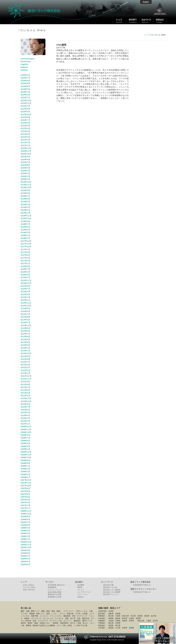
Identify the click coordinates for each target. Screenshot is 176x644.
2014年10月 (26, 306)
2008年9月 (25, 460)
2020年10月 (26, 154)
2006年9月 (25, 517)
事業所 (80, 587)
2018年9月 (25, 221)
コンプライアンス (84, 592)
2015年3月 (25, 294)
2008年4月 (25, 469)
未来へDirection (29, 590)
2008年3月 (25, 472)
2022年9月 (25, 117)
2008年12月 (26, 452)
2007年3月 (25, 502)
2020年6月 (25, 165)
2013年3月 (25, 345)
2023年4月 (25, 112)
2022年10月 (26, 114)
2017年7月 (25, 249)
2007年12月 (26, 480)
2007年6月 (25, 494)
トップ (147, 35)
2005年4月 (25, 564)
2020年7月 (25, 162)
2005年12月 (26, 542)
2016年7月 (25, 269)
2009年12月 (26, 427)
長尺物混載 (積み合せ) (56, 585)
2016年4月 (25, 275)
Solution (24, 70)
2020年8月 (25, 159)
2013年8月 (25, 331)
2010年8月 (25, 404)
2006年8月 (25, 519)
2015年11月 (26, 280)
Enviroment (26, 61)
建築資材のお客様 (55, 594)
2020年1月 (25, 179)
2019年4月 (25, 204)
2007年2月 (25, 505)
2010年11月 (26, 398)
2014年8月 (25, 311)
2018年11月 (26, 216)
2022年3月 (25, 131)
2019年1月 (25, 213)
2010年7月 (25, 407)
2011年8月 (25, 384)
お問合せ (81, 597)
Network (24, 67)
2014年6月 (25, 317)
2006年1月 (25, 539)
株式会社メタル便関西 (112, 592)
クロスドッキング (55, 590)
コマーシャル (82, 594)
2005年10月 (26, 547)
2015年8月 (25, 286)
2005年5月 (25, 562)
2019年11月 (26, 185)
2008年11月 (26, 455)
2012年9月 (25, 356)
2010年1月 (25, 424)
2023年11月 (26, 103)
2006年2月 (25, 536)
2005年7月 (25, 556)
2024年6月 (25, 86)
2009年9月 (25, 435)
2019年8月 (25, 193)
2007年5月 (25, 497)
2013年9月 (25, 328)
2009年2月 (25, 449)
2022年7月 (25, 120)
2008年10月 (26, 457)
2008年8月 (25, 463)
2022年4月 (25, 128)
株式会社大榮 (108, 585)
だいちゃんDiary (29, 587)
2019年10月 (26, 187)
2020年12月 (26, 148)
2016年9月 (25, 266)
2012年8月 (25, 359)
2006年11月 (26, 511)
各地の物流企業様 (55, 592)
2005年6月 (25, 559)
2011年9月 (25, 382)
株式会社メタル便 (110, 587)
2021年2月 (25, 142)
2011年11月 (26, 379)
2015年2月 (25, 297)
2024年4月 (25, 92)
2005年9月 (25, 550)
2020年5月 (25, 168)
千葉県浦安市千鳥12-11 (142, 585)
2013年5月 (25, 339)
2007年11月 (26, 483)
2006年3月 (25, 533)
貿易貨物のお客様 (55, 597)
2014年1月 (25, 322)
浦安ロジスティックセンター (144, 589)
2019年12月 (26, 182)
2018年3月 (25, 232)
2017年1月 (25, 263)
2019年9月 (25, 190)
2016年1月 (25, 277)
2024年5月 (25, 89)
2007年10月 (26, 486)
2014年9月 (25, 308)
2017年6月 (25, 252)
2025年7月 (25, 78)
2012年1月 (25, 373)
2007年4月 (25, 500)
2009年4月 (25, 443)
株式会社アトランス (111, 594)
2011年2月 (25, 396)
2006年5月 (25, 528)
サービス (49, 582)
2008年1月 (25, 477)
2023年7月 (25, 106)
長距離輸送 (52, 587)
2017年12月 (26, 241)
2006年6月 (25, 525)
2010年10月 (26, 401)
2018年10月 (26, 218)
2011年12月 (26, 376)
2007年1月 (25, 508)
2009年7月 (25, 438)
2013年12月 (26, 325)
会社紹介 (79, 582)
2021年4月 (25, 137)
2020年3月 (25, 173)
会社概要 (81, 585)
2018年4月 (25, 230)
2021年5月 (25, 134)
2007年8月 (25, 491)
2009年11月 (26, 429)
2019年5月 (25, 202)
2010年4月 (25, 415)
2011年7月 (25, 387)
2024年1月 (25, 97)
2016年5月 (25, 272)
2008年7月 (25, 466)
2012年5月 (25, 365)
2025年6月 (25, 81)
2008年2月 (25, 474)
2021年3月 (25, 140)
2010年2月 (25, 421)
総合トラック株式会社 (46, 12)
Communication (28, 59)
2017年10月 (26, 247)
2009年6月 (25, 441)
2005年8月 (25, 553)
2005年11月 (26, 545)
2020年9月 (25, 157)
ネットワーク (107, 582)
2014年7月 (25, 314)
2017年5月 (25, 255)
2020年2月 (25, 176)
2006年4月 (25, 531)
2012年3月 (25, 370)
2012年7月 (25, 362)
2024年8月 (25, 83)
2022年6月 (25, 123)
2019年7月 (25, 196)
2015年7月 (25, 289)
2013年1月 (25, 351)
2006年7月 (25, 522)
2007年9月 (25, 488)
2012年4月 (25, 367)
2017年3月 (25, 261)
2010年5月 (25, 412)
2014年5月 (25, 320)
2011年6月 (25, 390)
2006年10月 (26, 514)
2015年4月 (25, 292)
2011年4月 (25, 393)
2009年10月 (26, 432)
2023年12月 (26, 100)
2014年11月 (26, 303)
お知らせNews (29, 585)
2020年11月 (26, 151)
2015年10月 (26, 283)
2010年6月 (25, 410)
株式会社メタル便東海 (112, 590)
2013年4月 (25, 342)
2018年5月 (25, 227)
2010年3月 (25, 418)
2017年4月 (25, 258)
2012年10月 (26, 353)
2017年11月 (26, 244)
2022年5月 (25, 126)
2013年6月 (25, 337)
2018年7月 (25, 224)
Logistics (25, 64)
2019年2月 (25, 210)
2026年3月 (25, 75)
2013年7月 (25, 334)
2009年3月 (25, 446)
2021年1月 (25, 145)
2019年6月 (25, 199)
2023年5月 (25, 109)
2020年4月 (25, 171)
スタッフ (81, 590)
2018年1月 (25, 238)
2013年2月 (25, 348)
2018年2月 (25, 235)
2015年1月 (25, 300)
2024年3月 (25, 95)
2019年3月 (25, 207)
